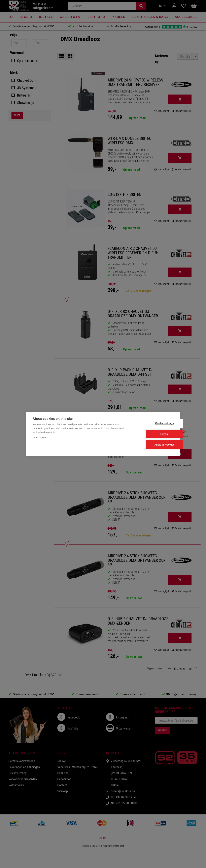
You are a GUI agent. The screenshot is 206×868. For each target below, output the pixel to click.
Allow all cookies (153, 445)
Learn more (39, 437)
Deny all (154, 434)
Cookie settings (153, 423)
